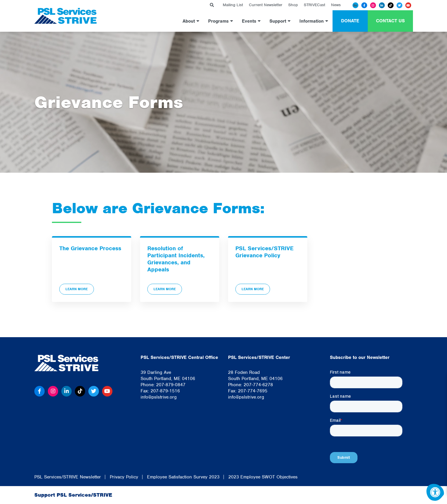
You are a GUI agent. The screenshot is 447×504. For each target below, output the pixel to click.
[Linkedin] (382, 5)
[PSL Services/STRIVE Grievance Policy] (268, 269)
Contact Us (390, 21)
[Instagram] (373, 5)
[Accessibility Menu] (435, 492)
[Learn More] (92, 269)
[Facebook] (364, 5)
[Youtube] (408, 5)
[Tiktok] (391, 5)
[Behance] (355, 5)
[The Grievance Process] (92, 269)
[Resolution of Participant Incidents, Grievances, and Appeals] (180, 269)
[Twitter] (399, 5)
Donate (350, 21)
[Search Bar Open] (212, 5)
